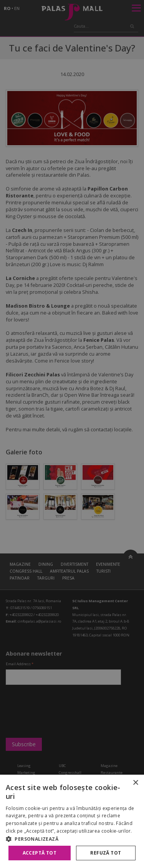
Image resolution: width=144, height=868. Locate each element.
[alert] (72, 434)
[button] (72, 839)
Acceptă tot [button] (40, 853)
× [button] (135, 783)
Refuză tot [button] (106, 853)
